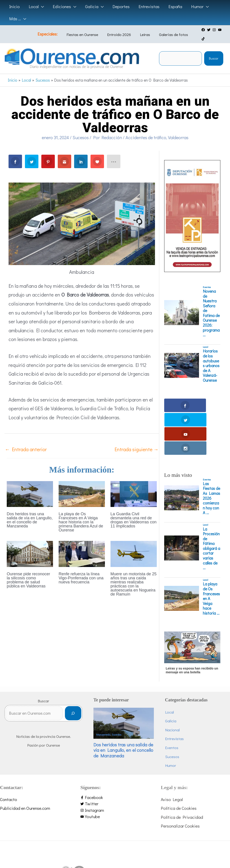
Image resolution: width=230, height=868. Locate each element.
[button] (41, 7)
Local (206, 339)
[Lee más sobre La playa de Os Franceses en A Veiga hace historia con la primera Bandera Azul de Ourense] (82, 485)
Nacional (178, 679)
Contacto (9, 748)
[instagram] (210, 30)
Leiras (142, 30)
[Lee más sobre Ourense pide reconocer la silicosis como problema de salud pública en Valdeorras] (30, 545)
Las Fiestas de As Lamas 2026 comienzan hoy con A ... (211, 447)
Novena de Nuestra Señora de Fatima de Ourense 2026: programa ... (211, 305)
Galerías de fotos (167, 30)
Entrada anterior (26, 441)
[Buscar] (84, 664)
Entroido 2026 (120, 30)
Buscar (214, 50)
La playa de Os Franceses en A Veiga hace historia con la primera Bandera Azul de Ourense (81, 514)
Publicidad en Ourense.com (25, 757)
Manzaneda (114, 681)
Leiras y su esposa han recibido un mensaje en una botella (192, 619)
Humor (176, 714)
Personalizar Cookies (180, 775)
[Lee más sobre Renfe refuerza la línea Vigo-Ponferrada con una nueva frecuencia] (82, 545)
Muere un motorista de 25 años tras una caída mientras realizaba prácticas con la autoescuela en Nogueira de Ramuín (134, 576)
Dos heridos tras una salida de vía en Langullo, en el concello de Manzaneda (30, 512)
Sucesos (81, 129)
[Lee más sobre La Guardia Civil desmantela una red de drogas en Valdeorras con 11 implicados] (134, 485)
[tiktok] (221, 30)
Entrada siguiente (137, 441)
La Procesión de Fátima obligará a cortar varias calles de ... (211, 497)
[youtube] (216, 30)
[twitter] (205, 30)
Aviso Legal (172, 748)
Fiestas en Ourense (86, 30)
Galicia (176, 670)
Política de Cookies (179, 757)
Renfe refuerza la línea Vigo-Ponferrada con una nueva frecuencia (81, 570)
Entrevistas (180, 688)
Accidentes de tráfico (146, 129)
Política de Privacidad (182, 766)
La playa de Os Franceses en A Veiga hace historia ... (211, 548)
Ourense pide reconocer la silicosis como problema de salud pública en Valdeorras (28, 572)
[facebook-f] (115, 746)
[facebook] (199, 30)
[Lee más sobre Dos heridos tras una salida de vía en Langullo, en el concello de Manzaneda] (30, 485)
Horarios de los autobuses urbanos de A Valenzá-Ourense (211, 357)
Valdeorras (178, 129)
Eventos (207, 279)
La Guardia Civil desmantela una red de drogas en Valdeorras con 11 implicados (134, 512)
